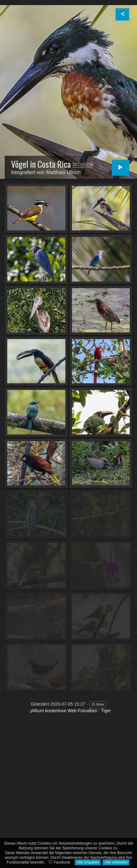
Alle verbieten (116, 862)
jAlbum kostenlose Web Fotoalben (64, 711)
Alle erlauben (88, 862)
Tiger (106, 711)
